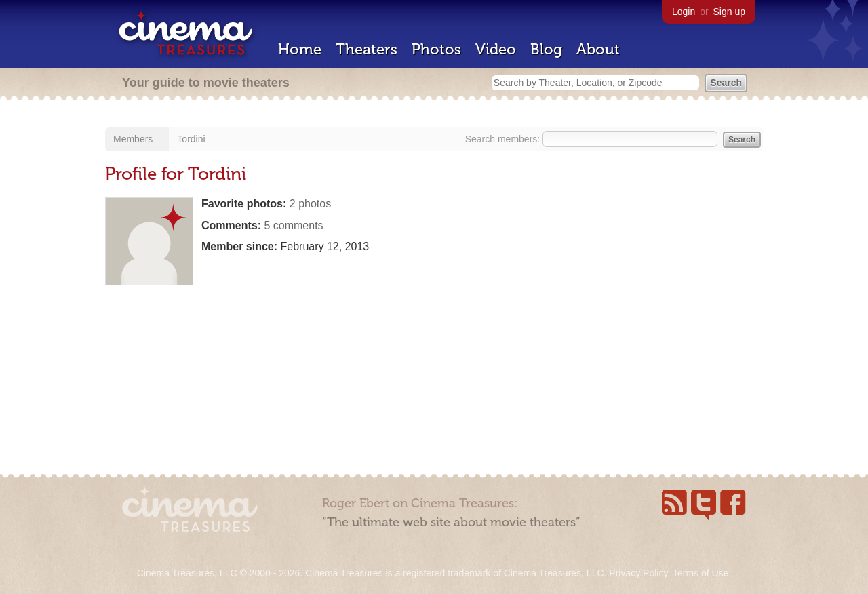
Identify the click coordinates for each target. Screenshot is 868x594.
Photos (436, 49)
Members (133, 139)
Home (300, 49)
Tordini (191, 139)
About (598, 49)
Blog (546, 49)
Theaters (367, 49)
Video (496, 49)
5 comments (293, 225)
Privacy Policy (638, 573)
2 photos (310, 204)
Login (684, 12)
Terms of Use (701, 573)
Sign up (729, 12)
